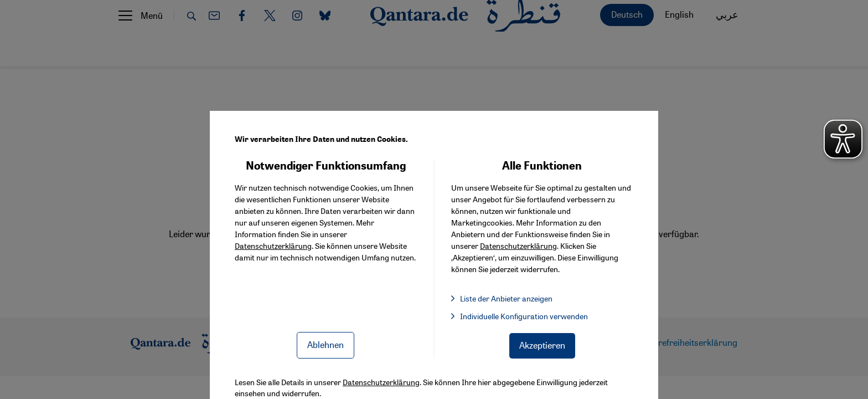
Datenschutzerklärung (273, 245)
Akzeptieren (542, 345)
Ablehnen (325, 344)
